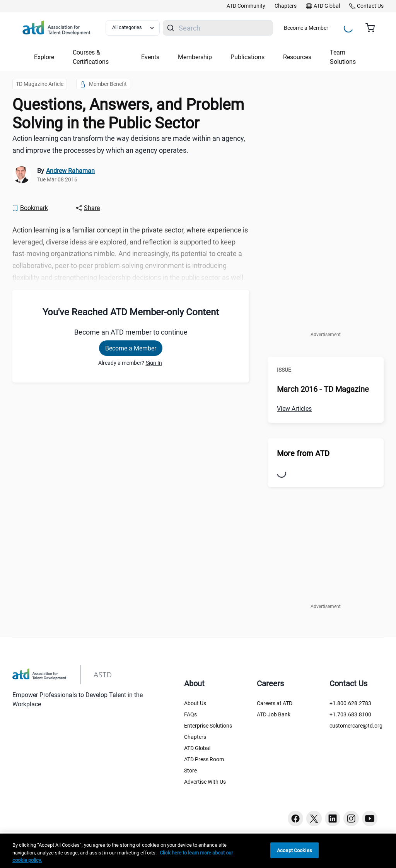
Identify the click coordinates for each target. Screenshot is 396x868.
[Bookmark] (30, 208)
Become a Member (306, 28)
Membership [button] (195, 57)
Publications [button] (247, 57)
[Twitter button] (314, 818)
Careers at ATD (275, 703)
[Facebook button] (295, 818)
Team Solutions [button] (343, 57)
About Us (195, 703)
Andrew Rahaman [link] (70, 171)
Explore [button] (44, 57)
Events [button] (150, 57)
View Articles (294, 409)
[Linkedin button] (333, 818)
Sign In (154, 363)
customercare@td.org (356, 726)
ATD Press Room (204, 759)
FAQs (190, 714)
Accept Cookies (294, 850)
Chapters (195, 737)
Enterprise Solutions (208, 726)
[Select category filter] (133, 28)
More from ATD (303, 453)
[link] (246, 6)
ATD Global (197, 748)
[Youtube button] (370, 818)
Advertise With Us (205, 782)
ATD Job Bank (274, 714)
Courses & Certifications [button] (91, 57)
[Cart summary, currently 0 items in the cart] (373, 28)
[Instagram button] (351, 818)
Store (190, 771)
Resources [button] (297, 57)
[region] (198, 851)
